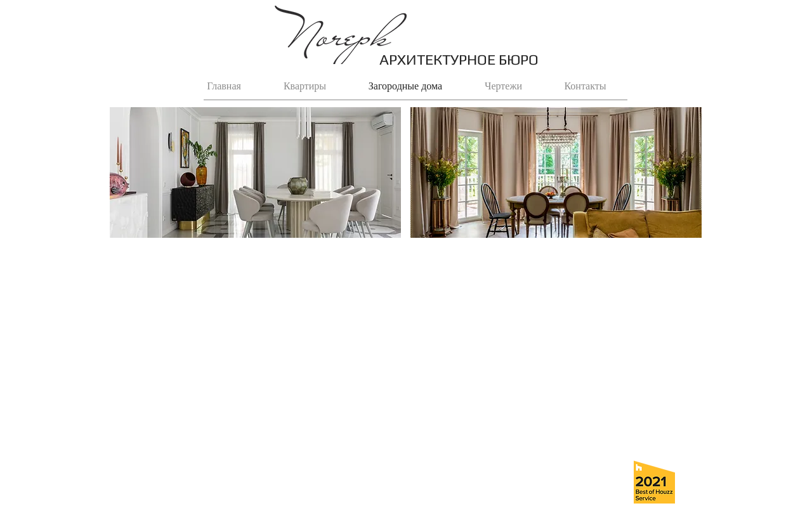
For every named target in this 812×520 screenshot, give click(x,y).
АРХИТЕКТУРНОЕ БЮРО (459, 59)
